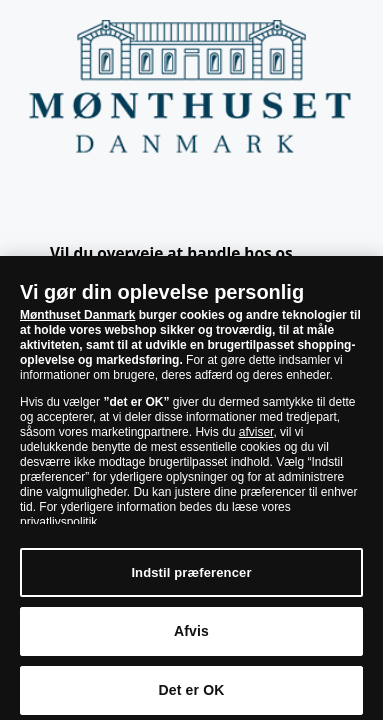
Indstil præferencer (191, 576)
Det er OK (192, 694)
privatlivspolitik (58, 526)
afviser (256, 436)
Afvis (191, 635)
